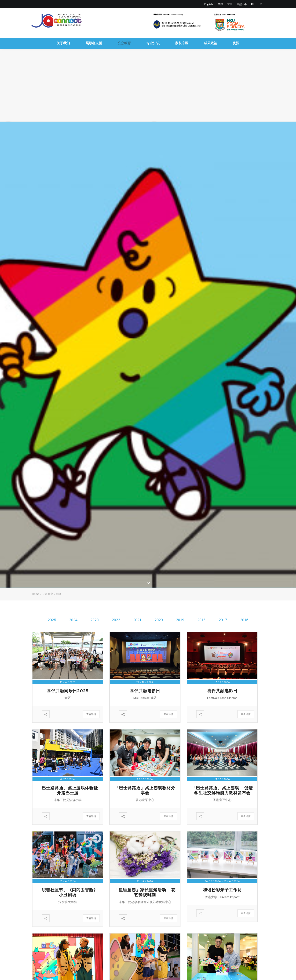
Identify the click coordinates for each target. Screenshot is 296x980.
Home (36, 594)
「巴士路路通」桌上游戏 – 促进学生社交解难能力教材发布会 (222, 790)
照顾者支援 (94, 43)
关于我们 (63, 43)
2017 (223, 620)
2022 (116, 620)
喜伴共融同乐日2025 (68, 691)
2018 (201, 620)
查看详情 (91, 714)
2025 (52, 620)
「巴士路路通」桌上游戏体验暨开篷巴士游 (68, 790)
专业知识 (153, 43)
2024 (73, 620)
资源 (236, 43)
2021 (137, 620)
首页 (230, 4)
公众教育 (124, 43)
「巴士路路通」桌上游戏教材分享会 (145, 790)
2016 (244, 620)
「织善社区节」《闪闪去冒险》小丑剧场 (68, 892)
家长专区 (182, 43)
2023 (95, 620)
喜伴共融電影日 (145, 691)
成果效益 (210, 43)
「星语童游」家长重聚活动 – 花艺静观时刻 (145, 892)
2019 (180, 620)
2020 (159, 620)
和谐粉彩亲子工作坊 (222, 890)
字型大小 (242, 4)
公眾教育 (48, 594)
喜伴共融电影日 (222, 691)
